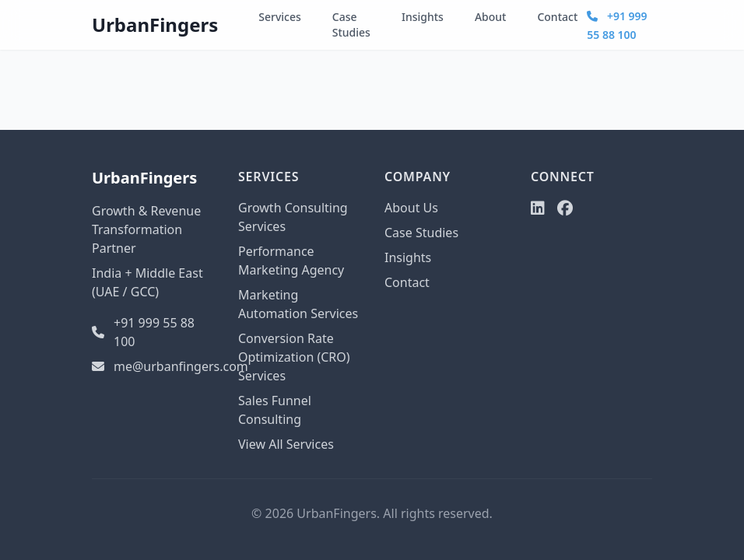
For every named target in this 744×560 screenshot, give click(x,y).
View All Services (286, 444)
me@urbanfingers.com (153, 366)
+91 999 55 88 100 (143, 332)
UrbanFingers (155, 24)
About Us (411, 208)
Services (280, 17)
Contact (557, 17)
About (491, 17)
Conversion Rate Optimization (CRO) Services (294, 357)
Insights (423, 17)
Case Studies (351, 24)
